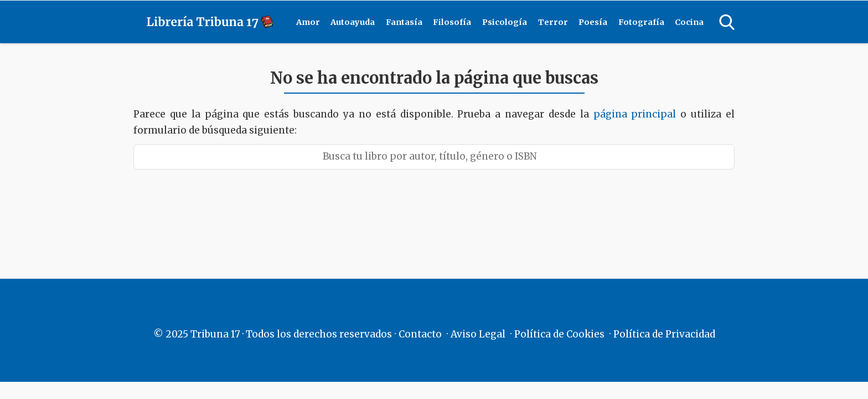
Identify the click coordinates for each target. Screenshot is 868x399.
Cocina (689, 22)
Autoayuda (353, 22)
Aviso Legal (478, 334)
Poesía (593, 22)
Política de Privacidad (664, 334)
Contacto (420, 334)
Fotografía (641, 22)
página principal (637, 114)
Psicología (505, 22)
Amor (308, 22)
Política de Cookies (559, 334)
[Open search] (727, 22)
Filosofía (452, 22)
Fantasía (404, 22)
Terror (553, 22)
